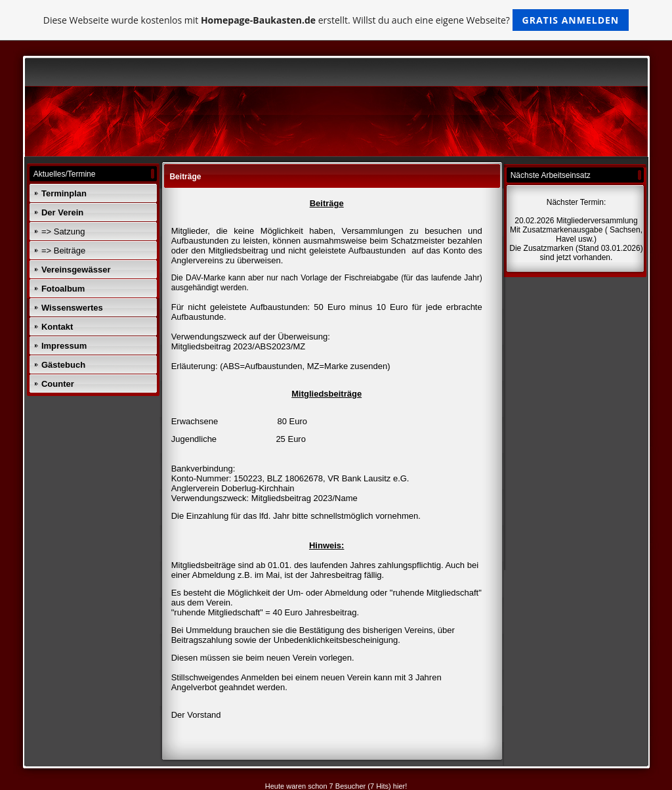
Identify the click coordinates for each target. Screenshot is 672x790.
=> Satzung (63, 231)
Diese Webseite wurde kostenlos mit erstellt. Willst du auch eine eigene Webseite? (336, 20)
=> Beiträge (63, 251)
